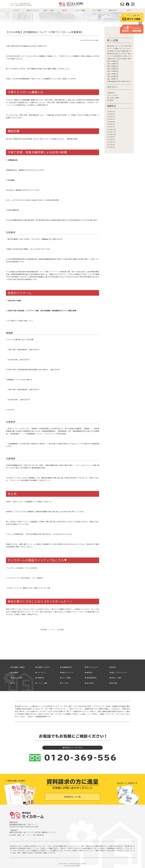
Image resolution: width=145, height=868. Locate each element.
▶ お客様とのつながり (43, 667)
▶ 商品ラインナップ (67, 673)
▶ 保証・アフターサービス (118, 673)
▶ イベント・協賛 (41, 683)
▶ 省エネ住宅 (89, 683)
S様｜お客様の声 (113, 64)
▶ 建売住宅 (89, 673)
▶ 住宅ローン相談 (115, 678)
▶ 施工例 (113, 667)
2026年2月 (111, 124)
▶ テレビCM (64, 683)
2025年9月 (111, 137)
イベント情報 (81, 10)
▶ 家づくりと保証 (16, 678)
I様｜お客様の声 (113, 79)
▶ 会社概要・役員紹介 (18, 667)
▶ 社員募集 (14, 673)
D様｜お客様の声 (113, 71)
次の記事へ (61, 630)
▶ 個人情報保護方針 (38, 835)
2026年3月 (111, 122)
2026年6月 (111, 114)
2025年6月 (111, 145)
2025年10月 (111, 134)
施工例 (65, 10)
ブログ (129, 10)
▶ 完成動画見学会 (66, 667)
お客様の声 (111, 93)
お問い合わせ (113, 10)
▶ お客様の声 (40, 678)
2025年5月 (111, 147)
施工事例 (110, 100)
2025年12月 (111, 129)
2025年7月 (111, 142)
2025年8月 (111, 139)
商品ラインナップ (32, 10)
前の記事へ (44, 630)
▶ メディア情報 (65, 678)
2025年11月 (111, 132)
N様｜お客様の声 (113, 61)
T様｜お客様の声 (113, 76)
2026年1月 (111, 127)
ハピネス (16, 10)
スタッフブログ (112, 95)
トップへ (53, 630)
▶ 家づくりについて (91, 667)
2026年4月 (111, 119)
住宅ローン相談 (48, 10)
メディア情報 (97, 10)
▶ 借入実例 (113, 683)
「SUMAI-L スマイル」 (14, 588)
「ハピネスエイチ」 (13, 578)
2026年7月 (111, 112)
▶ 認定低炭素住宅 (91, 678)
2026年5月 (111, 117)
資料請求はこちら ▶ (72, 797)
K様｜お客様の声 (113, 74)
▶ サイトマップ (27, 835)
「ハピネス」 (11, 568)
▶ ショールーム (41, 673)
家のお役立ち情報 (93, 40)
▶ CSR (13, 683)
